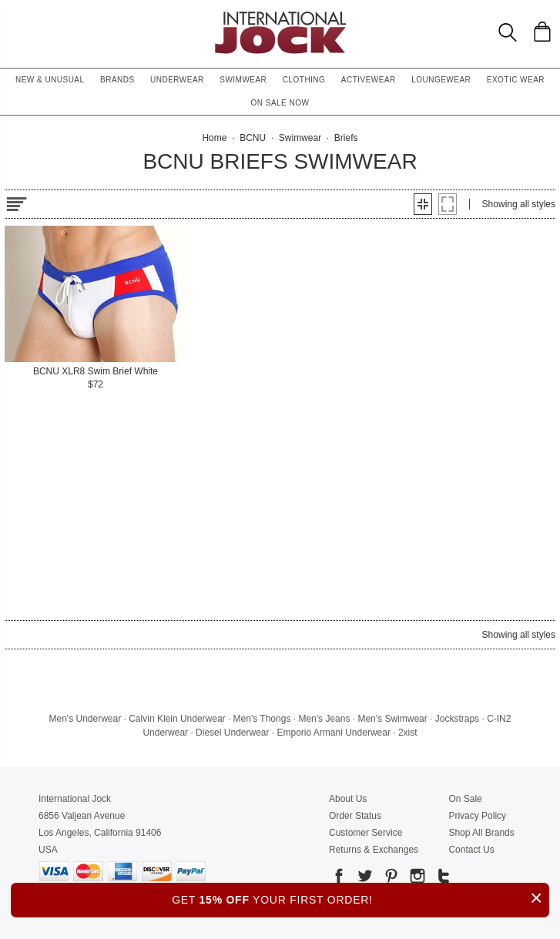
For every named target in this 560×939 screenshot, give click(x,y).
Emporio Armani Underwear (334, 733)
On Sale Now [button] (280, 103)
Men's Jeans (324, 719)
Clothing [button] (304, 80)
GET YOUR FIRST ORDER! (360, 898)
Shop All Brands (481, 833)
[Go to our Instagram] (416, 879)
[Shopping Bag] (542, 32)
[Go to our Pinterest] (390, 879)
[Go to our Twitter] (364, 879)
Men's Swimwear (392, 719)
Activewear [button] (369, 80)
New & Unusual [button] (50, 80)
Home (214, 138)
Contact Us (471, 850)
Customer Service (366, 833)
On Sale (465, 799)
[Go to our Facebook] (339, 879)
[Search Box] (508, 32)
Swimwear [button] (243, 80)
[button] (423, 204)
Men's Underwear (86, 719)
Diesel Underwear (232, 733)
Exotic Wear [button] (516, 80)
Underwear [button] (177, 80)
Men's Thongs (262, 719)
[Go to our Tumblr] (442, 879)
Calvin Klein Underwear (177, 719)
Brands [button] (117, 80)
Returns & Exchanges (374, 850)
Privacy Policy (477, 816)
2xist (408, 733)
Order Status (355, 816)
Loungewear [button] (441, 80)
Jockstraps (457, 719)
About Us (348, 799)
